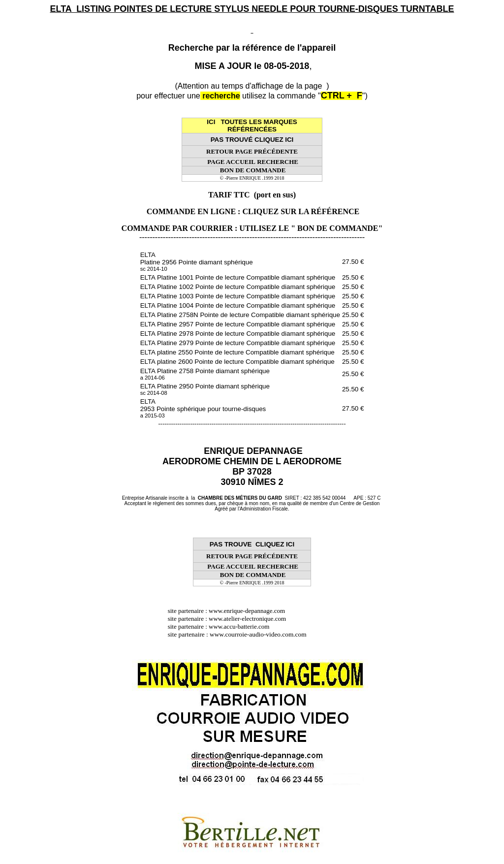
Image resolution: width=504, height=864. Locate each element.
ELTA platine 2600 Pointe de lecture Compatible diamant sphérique (237, 362)
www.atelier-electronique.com (247, 619)
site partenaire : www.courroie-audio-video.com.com (240, 634)
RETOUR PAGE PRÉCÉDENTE (252, 151)
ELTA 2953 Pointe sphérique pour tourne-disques (203, 408)
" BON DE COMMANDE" (337, 228)
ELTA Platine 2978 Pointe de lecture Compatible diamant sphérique (238, 334)
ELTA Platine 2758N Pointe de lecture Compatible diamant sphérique (240, 315)
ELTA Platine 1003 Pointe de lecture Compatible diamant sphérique (238, 296)
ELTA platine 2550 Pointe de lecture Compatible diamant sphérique (237, 352)
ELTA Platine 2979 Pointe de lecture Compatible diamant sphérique (238, 343)
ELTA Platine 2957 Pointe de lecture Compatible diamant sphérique (238, 324)
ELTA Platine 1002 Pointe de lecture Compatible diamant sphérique (238, 287)
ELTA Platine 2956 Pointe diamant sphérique (197, 261)
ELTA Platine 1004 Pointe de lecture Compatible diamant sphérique (238, 305)
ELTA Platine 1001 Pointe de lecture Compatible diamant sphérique (238, 277)
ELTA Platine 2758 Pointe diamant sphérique (205, 374)
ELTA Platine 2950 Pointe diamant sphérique (205, 389)
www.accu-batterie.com (242, 626)
